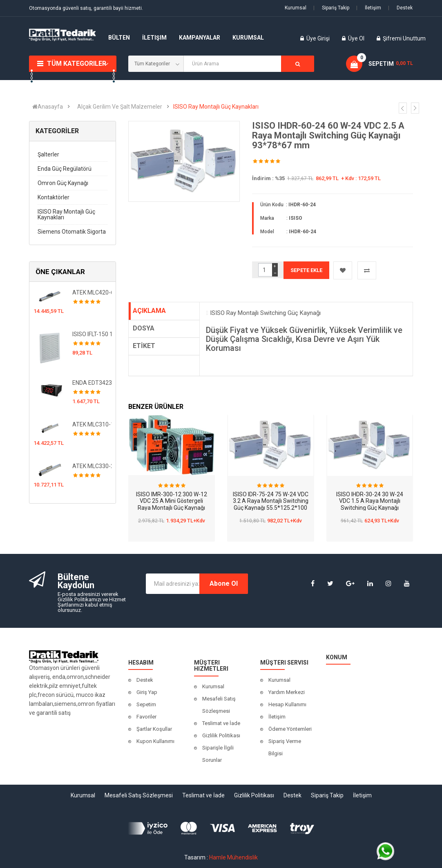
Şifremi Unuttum (404, 38)
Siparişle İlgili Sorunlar (218, 754)
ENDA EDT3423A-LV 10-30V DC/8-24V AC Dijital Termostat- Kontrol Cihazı (92, 383)
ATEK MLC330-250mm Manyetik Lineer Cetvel (92, 466)
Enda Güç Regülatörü (65, 169)
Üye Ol (356, 38)
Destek (400, 8)
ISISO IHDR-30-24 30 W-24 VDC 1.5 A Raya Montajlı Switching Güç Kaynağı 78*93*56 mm (370, 504)
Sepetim (146, 704)
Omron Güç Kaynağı (63, 183)
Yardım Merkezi (287, 692)
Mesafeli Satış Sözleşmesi (219, 705)
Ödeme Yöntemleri (290, 729)
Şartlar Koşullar (154, 729)
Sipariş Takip (331, 8)
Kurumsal (296, 8)
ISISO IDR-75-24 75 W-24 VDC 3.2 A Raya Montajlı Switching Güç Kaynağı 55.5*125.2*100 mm (271, 504)
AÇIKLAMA (149, 311)
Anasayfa (48, 107)
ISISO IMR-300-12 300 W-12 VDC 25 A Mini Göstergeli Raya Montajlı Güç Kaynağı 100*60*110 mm (172, 504)
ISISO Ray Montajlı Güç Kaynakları (216, 107)
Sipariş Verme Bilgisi (285, 747)
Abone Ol (224, 584)
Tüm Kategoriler (77, 64)
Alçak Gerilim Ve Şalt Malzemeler (120, 107)
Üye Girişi (319, 38)
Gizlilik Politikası (221, 735)
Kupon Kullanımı (155, 741)
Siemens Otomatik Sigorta (72, 232)
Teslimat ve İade (221, 723)
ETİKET (144, 346)
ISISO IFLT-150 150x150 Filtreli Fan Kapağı (92, 334)
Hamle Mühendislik (233, 857)
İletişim (369, 8)
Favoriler (146, 717)
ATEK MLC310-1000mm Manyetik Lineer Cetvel (92, 424)
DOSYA (144, 328)
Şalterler (48, 154)
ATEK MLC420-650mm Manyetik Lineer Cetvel (92, 292)
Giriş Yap (147, 692)
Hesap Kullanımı (287, 704)
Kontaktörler (54, 197)
